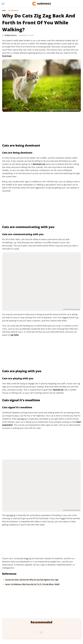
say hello (15, 335)
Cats (4, 11)
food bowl (7, 56)
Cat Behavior (13, 11)
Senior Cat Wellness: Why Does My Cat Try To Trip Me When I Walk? (32, 584)
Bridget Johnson (11, 35)
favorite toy (58, 390)
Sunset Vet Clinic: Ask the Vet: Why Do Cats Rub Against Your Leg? (32, 580)
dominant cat (39, 164)
